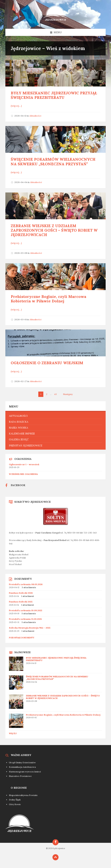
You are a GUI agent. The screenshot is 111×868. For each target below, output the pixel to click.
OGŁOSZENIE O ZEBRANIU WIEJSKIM (47, 363)
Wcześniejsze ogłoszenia (23, 474)
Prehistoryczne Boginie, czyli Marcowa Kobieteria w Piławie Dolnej (49, 299)
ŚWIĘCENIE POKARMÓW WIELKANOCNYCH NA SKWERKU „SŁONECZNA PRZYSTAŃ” (53, 162)
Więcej (13, 733)
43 (56, 394)
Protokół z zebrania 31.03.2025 (25, 619)
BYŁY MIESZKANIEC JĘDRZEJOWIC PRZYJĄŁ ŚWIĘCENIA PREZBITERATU (54, 95)
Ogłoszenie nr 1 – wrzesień (24, 464)
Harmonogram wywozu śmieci (25, 772)
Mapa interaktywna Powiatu (23, 795)
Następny (68, 394)
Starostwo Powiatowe (20, 776)
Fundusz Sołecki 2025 (21, 602)
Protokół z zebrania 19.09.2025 (26, 610)
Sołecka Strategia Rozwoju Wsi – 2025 (30, 628)
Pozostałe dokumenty (22, 638)
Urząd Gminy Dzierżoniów (22, 762)
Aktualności (35, 116)
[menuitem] (56, 416)
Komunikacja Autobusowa (22, 767)
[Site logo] (56, 22)
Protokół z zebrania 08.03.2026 (26, 584)
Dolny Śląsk (15, 800)
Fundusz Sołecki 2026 (21, 593)
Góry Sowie (15, 804)
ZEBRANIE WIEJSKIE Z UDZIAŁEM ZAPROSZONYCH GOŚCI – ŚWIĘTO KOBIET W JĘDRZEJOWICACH (54, 230)
